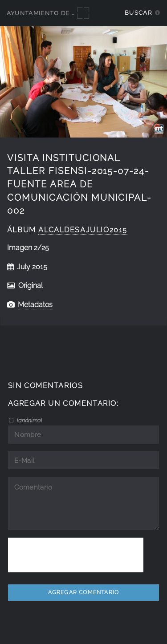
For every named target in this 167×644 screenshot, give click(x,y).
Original (31, 286)
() (29, 420)
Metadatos (35, 305)
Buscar (138, 13)
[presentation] (76, 555)
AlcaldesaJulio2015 (83, 230)
